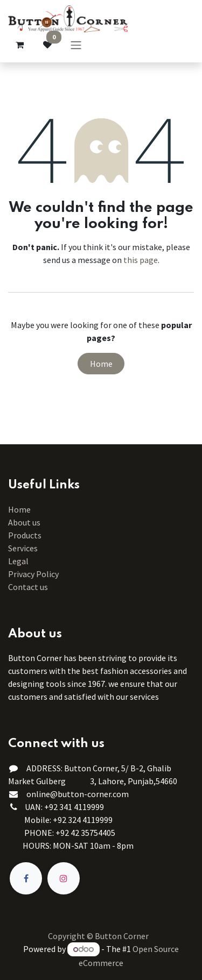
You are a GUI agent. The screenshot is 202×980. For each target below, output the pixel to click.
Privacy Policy (33, 574)
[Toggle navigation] (76, 45)
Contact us (28, 587)
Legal (18, 561)
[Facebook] (26, 878)
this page (141, 260)
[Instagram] (64, 878)
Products (25, 535)
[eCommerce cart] (19, 45)
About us (24, 522)
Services (23, 548)
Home (101, 364)
